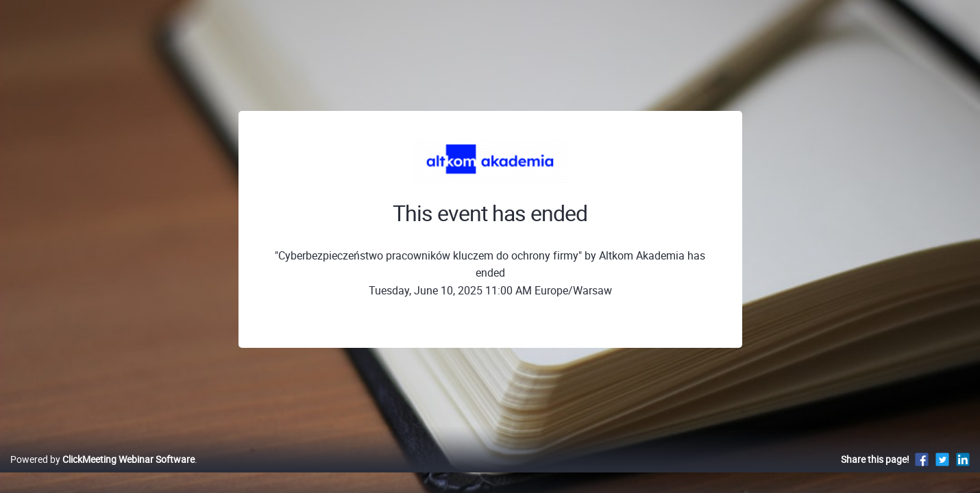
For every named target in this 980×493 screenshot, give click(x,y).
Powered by (102, 473)
